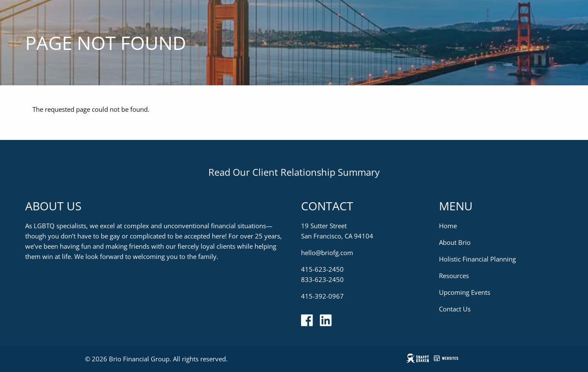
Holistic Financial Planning (477, 259)
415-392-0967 (322, 296)
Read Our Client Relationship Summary (294, 172)
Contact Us (455, 309)
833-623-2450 (322, 279)
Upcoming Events (465, 292)
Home (448, 226)
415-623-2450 (322, 269)
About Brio (455, 242)
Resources (454, 276)
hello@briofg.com (327, 253)
